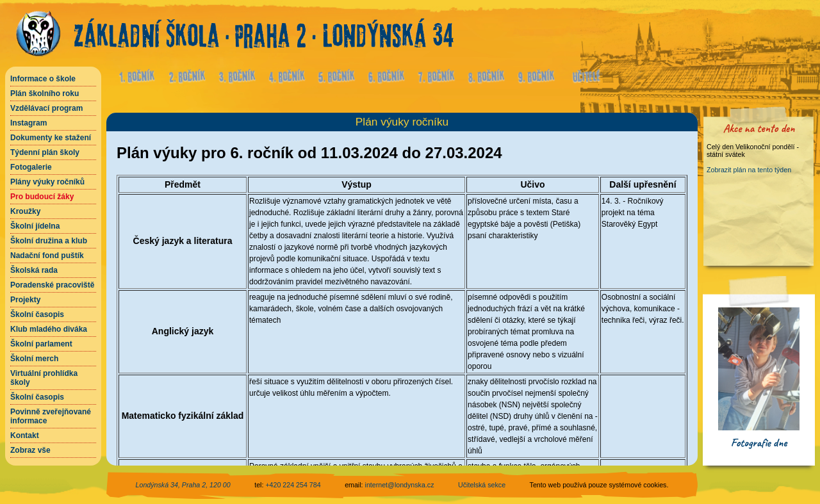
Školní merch (34, 359)
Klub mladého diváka (49, 329)
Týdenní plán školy (45, 152)
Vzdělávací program (46, 108)
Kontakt (25, 435)
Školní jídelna (35, 226)
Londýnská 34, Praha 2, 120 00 (183, 485)
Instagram (29, 123)
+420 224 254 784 (293, 485)
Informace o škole (43, 79)
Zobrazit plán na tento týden (749, 170)
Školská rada (34, 270)
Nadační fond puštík (47, 256)
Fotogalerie (31, 167)
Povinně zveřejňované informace (51, 416)
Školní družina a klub (49, 241)
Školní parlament (41, 344)
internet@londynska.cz (400, 485)
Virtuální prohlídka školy (44, 378)
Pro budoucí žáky (42, 197)
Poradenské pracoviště (52, 285)
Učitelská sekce (482, 485)
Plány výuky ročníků (47, 182)
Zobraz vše (30, 450)
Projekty (25, 300)
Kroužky (25, 211)
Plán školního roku (45, 93)
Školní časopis (37, 314)
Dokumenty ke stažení (51, 138)
